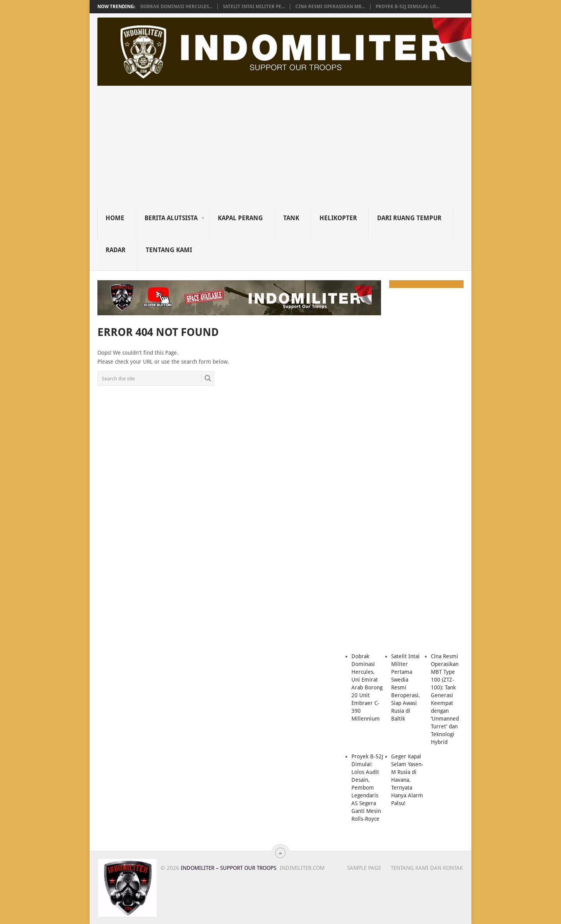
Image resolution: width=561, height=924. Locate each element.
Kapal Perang (240, 218)
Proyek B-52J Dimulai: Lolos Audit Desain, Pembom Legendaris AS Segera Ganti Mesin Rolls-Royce (367, 788)
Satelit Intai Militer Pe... (254, 7)
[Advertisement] (284, 148)
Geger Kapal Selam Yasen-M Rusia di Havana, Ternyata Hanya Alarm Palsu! (407, 780)
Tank (291, 218)
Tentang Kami (169, 250)
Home (115, 218)
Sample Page (364, 868)
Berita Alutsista (171, 218)
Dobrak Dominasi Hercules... (176, 7)
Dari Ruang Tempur (409, 218)
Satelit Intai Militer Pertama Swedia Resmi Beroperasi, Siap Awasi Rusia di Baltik (406, 687)
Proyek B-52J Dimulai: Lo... (408, 7)
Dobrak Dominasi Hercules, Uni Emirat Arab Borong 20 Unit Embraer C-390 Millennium (367, 687)
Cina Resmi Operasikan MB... (330, 7)
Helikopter (338, 218)
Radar (116, 250)
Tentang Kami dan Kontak (427, 868)
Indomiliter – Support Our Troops (228, 868)
